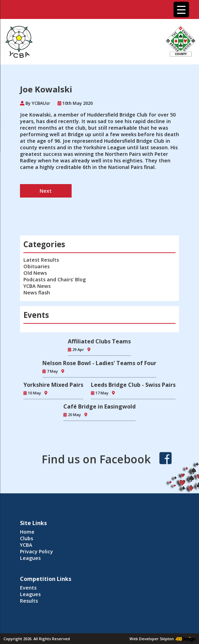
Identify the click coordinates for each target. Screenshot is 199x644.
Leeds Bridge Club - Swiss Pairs (133, 385)
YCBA (26, 545)
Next (46, 191)
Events (28, 588)
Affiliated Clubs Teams (99, 341)
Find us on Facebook (96, 459)
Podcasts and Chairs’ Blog (55, 279)
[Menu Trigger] (181, 9)
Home (27, 532)
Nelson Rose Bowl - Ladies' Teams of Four (99, 363)
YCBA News (37, 286)
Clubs (27, 538)
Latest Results (41, 260)
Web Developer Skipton (152, 639)
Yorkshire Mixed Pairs (53, 385)
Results (29, 601)
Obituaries (36, 266)
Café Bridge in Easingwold (99, 406)
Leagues (30, 558)
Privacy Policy (36, 551)
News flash (37, 293)
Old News (35, 273)
